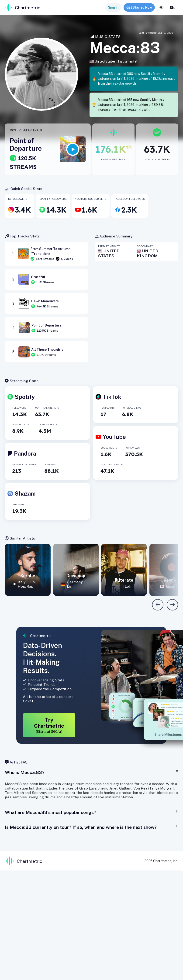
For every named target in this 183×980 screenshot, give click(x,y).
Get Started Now (139, 7)
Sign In (113, 7)
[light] (161, 7)
